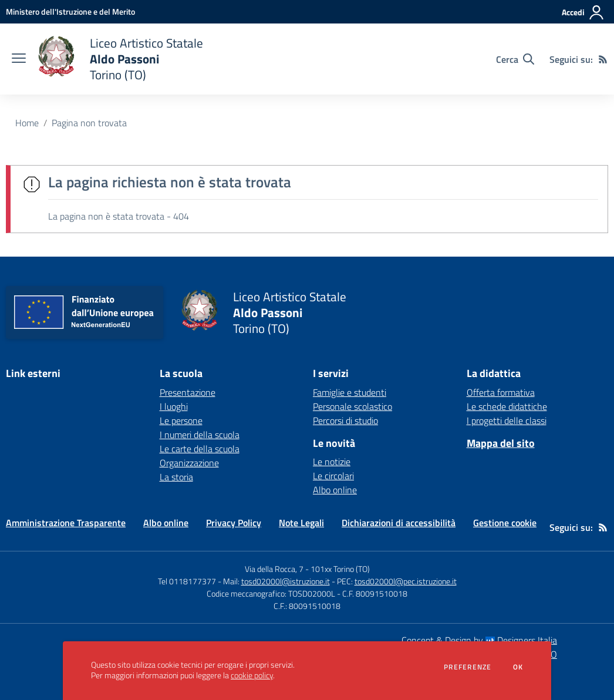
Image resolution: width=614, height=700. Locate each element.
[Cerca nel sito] (515, 59)
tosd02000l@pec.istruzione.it (406, 581)
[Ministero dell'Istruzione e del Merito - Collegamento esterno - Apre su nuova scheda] (70, 11)
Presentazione (188, 392)
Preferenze (468, 667)
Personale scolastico (352, 406)
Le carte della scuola (200, 449)
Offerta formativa (501, 392)
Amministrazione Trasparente (66, 523)
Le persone (181, 420)
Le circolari (333, 476)
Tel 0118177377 (187, 581)
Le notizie (332, 462)
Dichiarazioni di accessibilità (399, 523)
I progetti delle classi (507, 420)
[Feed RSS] (603, 59)
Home (27, 123)
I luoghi (174, 406)
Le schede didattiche (507, 406)
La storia (176, 477)
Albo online (335, 490)
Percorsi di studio (345, 420)
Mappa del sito (501, 443)
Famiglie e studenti (350, 392)
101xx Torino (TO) (340, 569)
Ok (518, 667)
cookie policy (252, 675)
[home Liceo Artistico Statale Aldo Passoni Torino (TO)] (120, 59)
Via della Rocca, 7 (274, 569)
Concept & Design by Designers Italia (479, 640)
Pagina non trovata (89, 123)
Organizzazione (189, 463)
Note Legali (301, 523)
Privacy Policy (234, 523)
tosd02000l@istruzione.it (286, 581)
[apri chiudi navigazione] (19, 59)
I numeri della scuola (200, 435)
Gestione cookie (505, 523)
